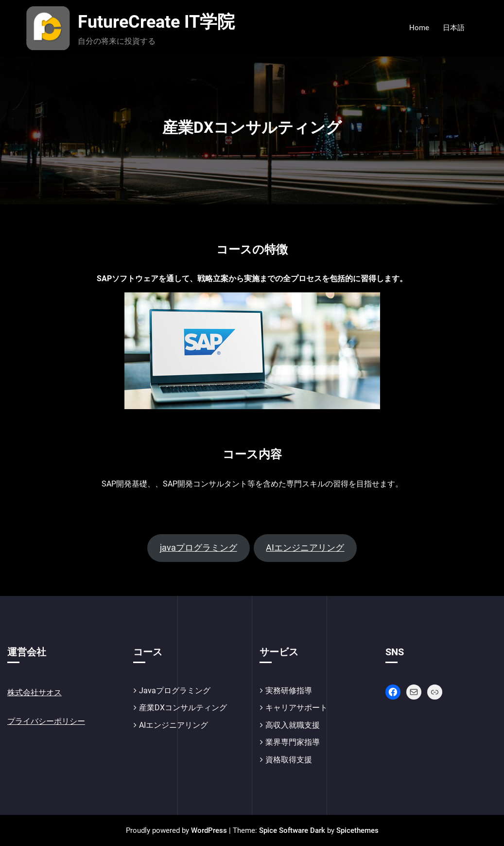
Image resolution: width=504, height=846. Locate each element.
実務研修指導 (289, 691)
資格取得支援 (289, 760)
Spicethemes (357, 830)
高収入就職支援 (293, 725)
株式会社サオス (35, 693)
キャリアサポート (296, 708)
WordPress (209, 830)
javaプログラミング (199, 548)
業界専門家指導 (293, 742)
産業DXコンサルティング (183, 708)
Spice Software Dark (292, 830)
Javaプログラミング (175, 691)
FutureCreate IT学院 (156, 22)
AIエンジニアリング (305, 548)
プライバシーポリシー (46, 721)
